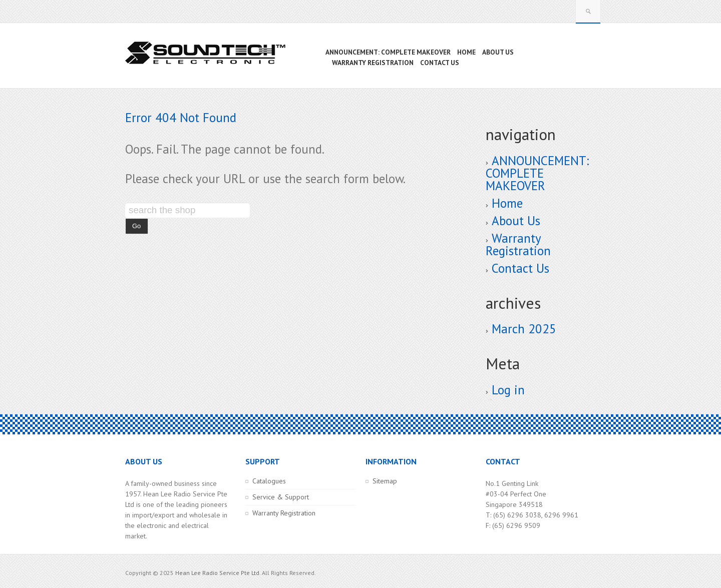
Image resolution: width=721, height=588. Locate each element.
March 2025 (524, 329)
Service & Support (281, 497)
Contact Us (520, 268)
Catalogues (269, 481)
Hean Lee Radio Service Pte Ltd (217, 573)
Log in (508, 390)
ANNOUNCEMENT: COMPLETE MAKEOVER (537, 173)
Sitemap (385, 481)
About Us (516, 221)
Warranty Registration (518, 244)
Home (507, 203)
